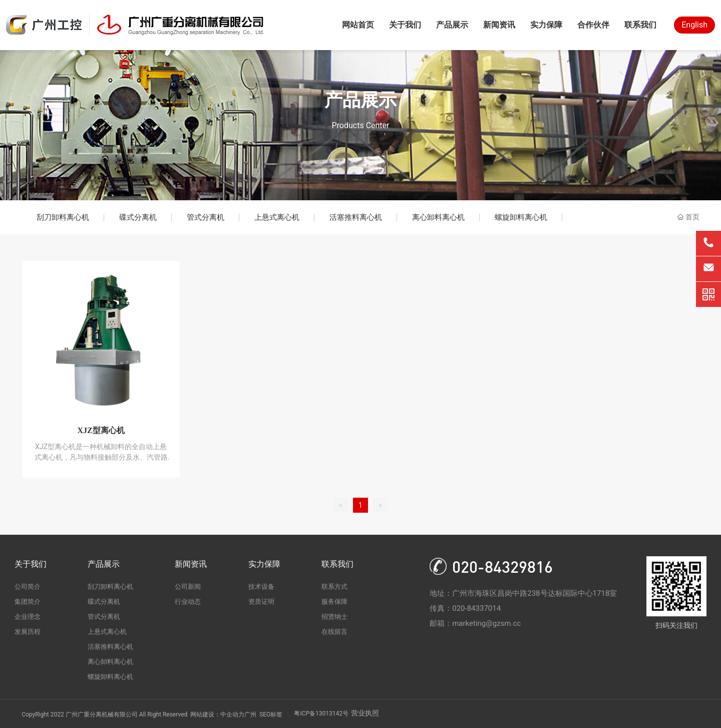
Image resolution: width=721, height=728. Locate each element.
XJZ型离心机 (101, 430)
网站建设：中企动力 (217, 714)
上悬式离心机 (277, 217)
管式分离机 (206, 217)
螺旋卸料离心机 (521, 217)
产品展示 (360, 100)
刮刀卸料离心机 (63, 217)
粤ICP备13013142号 (321, 713)
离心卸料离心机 (438, 217)
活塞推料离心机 (356, 217)
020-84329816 (502, 567)
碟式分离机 (138, 217)
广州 (250, 714)
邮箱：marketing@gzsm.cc (475, 623)
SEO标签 (271, 714)
